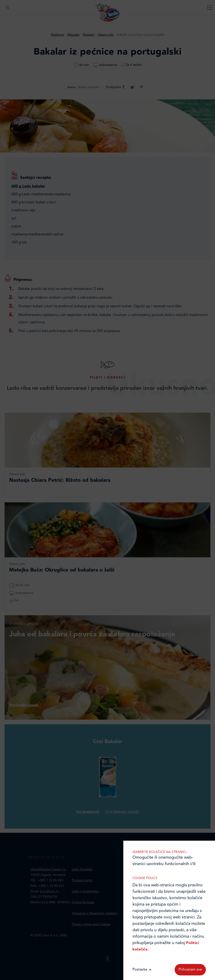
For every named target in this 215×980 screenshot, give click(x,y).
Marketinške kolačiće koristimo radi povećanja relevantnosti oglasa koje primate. (169, 860)
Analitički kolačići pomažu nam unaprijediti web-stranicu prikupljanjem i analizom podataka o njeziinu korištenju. (169, 813)
